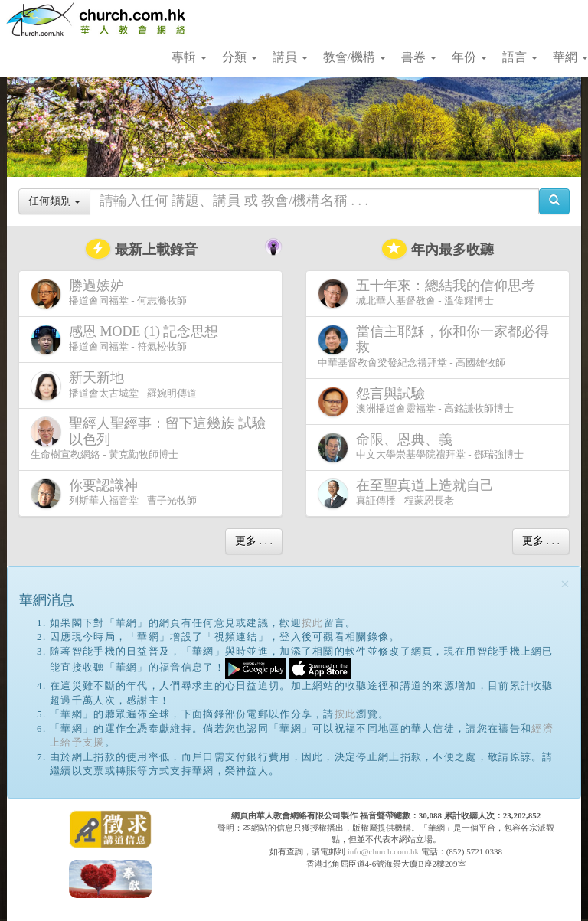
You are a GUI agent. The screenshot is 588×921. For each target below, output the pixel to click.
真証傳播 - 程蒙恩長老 (409, 493)
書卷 (419, 57)
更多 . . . (254, 541)
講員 (290, 57)
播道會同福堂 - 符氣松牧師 (128, 340)
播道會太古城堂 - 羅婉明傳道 (114, 385)
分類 (240, 57)
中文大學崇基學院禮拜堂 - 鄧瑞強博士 (421, 447)
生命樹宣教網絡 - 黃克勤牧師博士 (148, 438)
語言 (520, 57)
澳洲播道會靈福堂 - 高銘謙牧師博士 (416, 402)
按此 (313, 623)
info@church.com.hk (383, 851)
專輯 (189, 57)
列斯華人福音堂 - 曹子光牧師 (114, 493)
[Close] (565, 585)
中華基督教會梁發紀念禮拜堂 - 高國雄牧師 (433, 346)
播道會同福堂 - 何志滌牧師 (109, 294)
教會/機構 (354, 57)
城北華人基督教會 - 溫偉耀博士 (430, 293)
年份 (469, 57)
